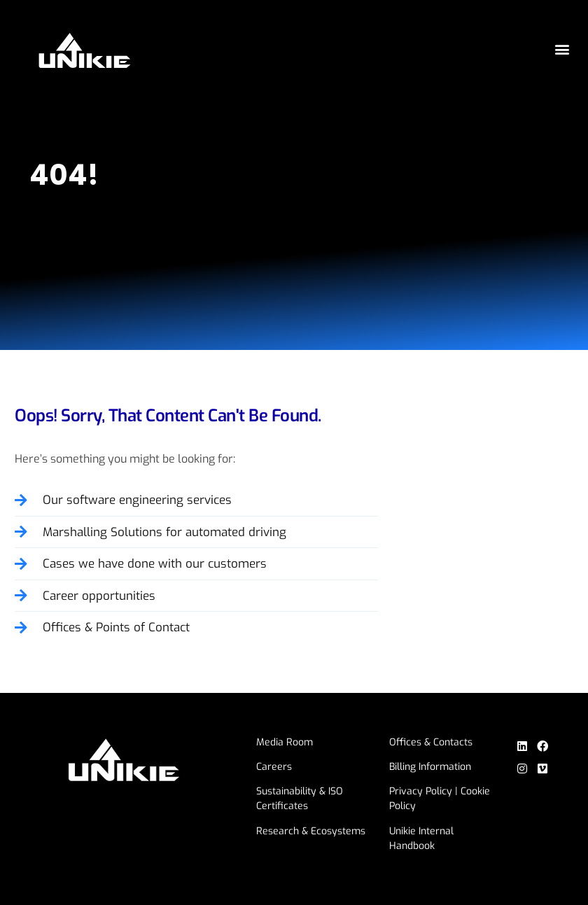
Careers (274, 767)
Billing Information (430, 767)
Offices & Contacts (431, 742)
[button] (562, 49)
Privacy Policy (421, 791)
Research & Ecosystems (311, 831)
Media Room (285, 742)
